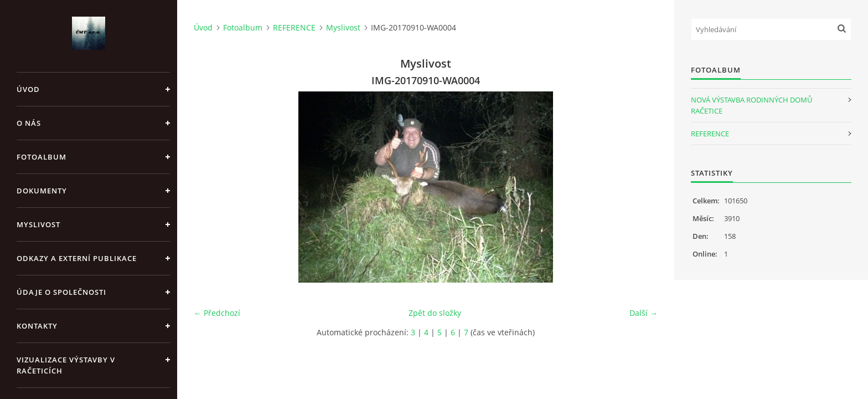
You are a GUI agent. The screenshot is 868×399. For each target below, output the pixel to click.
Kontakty (37, 326)
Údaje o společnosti (61, 292)
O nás (29, 123)
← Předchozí (217, 313)
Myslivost (38, 224)
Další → (644, 313)
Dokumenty (42, 191)
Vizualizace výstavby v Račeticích (66, 365)
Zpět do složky (435, 313)
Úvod (28, 89)
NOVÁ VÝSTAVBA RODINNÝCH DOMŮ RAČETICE (751, 105)
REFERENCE (294, 27)
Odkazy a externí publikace (77, 258)
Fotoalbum (42, 157)
